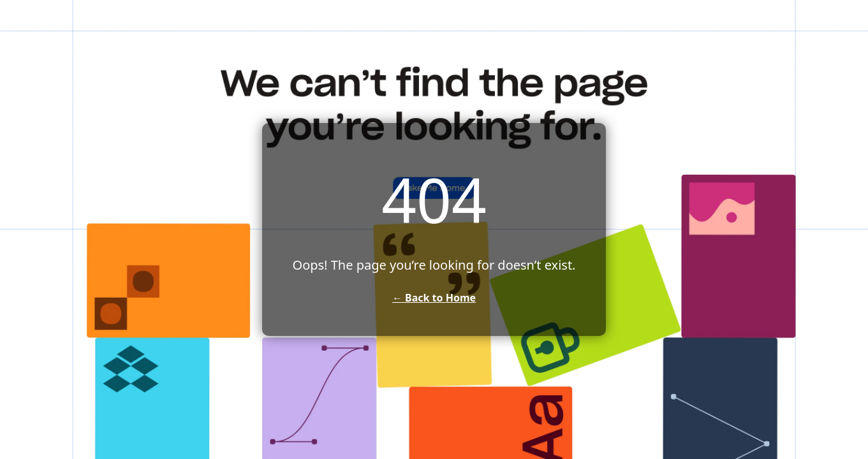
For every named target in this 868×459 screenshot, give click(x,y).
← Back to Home (434, 298)
